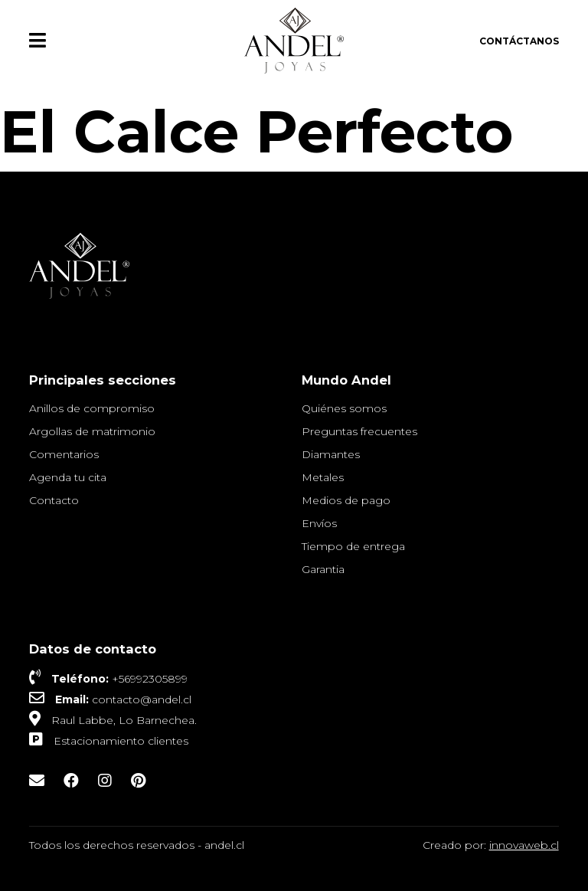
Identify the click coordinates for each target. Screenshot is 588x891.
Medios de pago (346, 500)
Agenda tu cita (68, 477)
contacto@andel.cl (142, 699)
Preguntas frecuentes (359, 431)
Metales (323, 477)
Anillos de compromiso (92, 408)
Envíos (319, 523)
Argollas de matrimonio (92, 431)
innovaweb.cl (524, 845)
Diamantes (331, 454)
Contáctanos (519, 41)
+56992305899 (150, 679)
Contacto (54, 500)
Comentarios (64, 454)
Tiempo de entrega (353, 546)
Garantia (323, 569)
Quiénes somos (344, 408)
